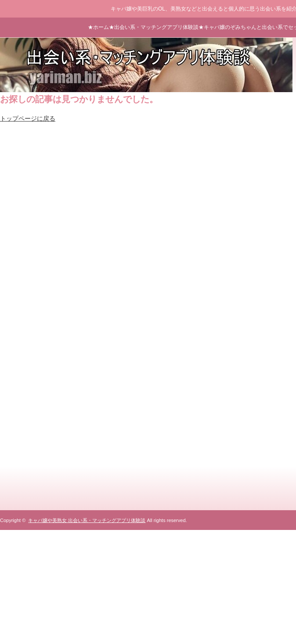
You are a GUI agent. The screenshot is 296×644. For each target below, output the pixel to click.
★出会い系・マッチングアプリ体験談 (154, 27)
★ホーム (98, 27)
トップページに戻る (28, 118)
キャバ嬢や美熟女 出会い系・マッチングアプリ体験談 (87, 520)
